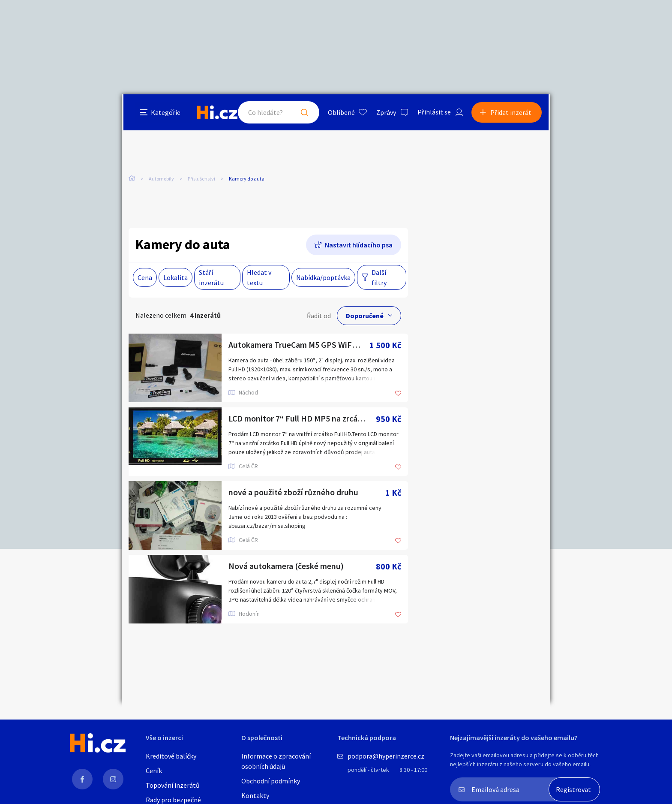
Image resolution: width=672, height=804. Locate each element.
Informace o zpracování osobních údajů (276, 761)
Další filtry (379, 278)
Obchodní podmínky (271, 781)
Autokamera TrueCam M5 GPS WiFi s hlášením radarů (299, 345)
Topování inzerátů (173, 785)
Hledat (305, 113)
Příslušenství (201, 180)
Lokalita (175, 278)
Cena (145, 278)
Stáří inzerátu (211, 278)
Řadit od (319, 316)
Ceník (154, 771)
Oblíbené (342, 113)
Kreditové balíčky (171, 756)
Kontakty (255, 795)
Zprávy (387, 113)
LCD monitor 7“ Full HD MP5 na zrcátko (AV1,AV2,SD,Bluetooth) (302, 419)
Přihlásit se (435, 113)
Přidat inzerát (513, 113)
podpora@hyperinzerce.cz (386, 756)
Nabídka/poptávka (323, 278)
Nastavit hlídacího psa (359, 245)
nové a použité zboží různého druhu (294, 493)
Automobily (161, 180)
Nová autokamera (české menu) (286, 567)
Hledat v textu (259, 278)
